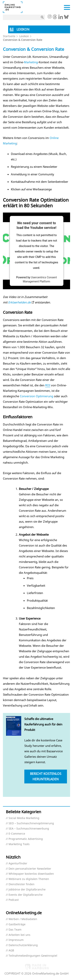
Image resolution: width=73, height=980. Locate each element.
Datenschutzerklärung (23, 945)
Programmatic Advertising (26, 839)
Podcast (14, 900)
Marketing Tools (19, 844)
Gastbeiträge (17, 924)
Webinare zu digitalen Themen (29, 879)
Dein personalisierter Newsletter (30, 869)
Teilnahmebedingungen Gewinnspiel (33, 956)
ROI (48, 385)
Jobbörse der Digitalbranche (27, 890)
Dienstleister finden (22, 884)
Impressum (16, 940)
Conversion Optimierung (36, 396)
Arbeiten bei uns (19, 935)
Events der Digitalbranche (26, 895)
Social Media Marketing (24, 818)
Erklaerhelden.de (19, 302)
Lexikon (24, 36)
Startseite (9, 36)
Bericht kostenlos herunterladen (46, 777)
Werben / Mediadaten (23, 919)
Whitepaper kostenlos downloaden (31, 874)
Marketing (31, 62)
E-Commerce (17, 834)
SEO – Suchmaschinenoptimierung (31, 823)
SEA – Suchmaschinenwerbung (29, 829)
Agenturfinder (18, 864)
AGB (11, 951)
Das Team (15, 930)
